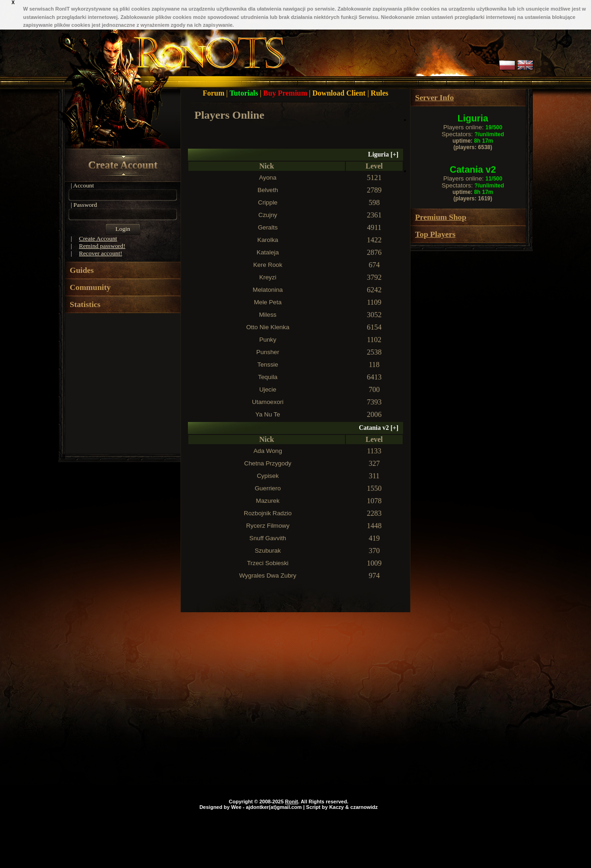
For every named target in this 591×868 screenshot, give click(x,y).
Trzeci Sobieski (268, 563)
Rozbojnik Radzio (268, 513)
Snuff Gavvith (268, 538)
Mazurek (268, 501)
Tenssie (268, 365)
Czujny (268, 215)
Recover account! (101, 253)
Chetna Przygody (268, 463)
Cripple (268, 202)
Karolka (268, 240)
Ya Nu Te (268, 414)
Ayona (268, 178)
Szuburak (268, 551)
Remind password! (102, 246)
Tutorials (245, 93)
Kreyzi (268, 277)
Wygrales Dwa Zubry (268, 576)
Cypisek (268, 476)
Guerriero (268, 488)
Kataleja (268, 252)
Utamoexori (268, 402)
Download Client (340, 93)
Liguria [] (383, 154)
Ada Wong (268, 451)
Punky (268, 340)
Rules (380, 93)
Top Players (435, 234)
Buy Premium (286, 93)
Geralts (268, 227)
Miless (268, 315)
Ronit (291, 802)
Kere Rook (268, 265)
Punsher (268, 352)
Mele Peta (268, 302)
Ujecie (268, 389)
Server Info (434, 98)
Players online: (473, 127)
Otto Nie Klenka (268, 327)
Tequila (268, 377)
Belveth (268, 190)
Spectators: (473, 134)
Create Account (123, 165)
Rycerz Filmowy (268, 526)
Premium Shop (441, 217)
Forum (214, 93)
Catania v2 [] (379, 428)
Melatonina (268, 290)
